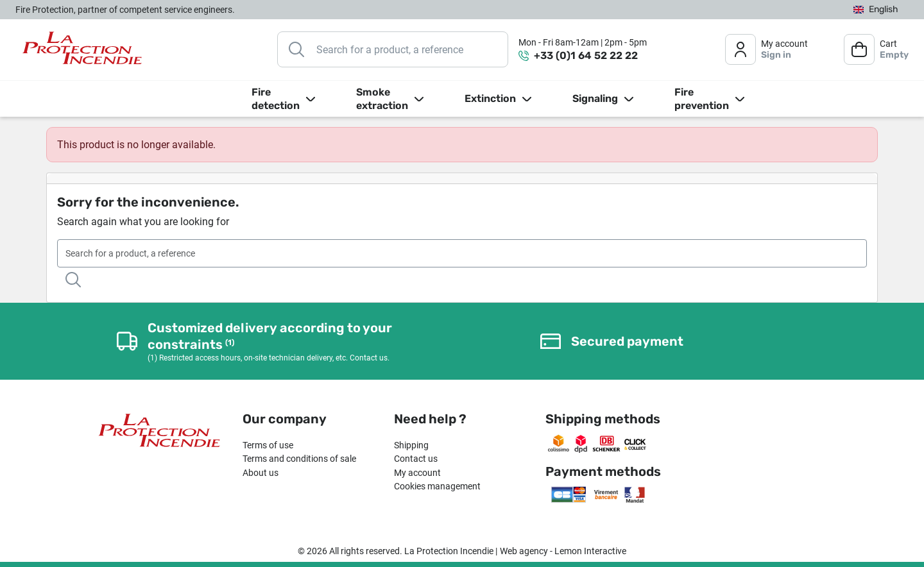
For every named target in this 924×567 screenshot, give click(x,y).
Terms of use (268, 445)
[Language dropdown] (876, 10)
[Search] (393, 49)
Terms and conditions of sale (299, 459)
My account (417, 473)
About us (261, 473)
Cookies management (437, 486)
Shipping (411, 445)
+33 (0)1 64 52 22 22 (586, 55)
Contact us (416, 459)
